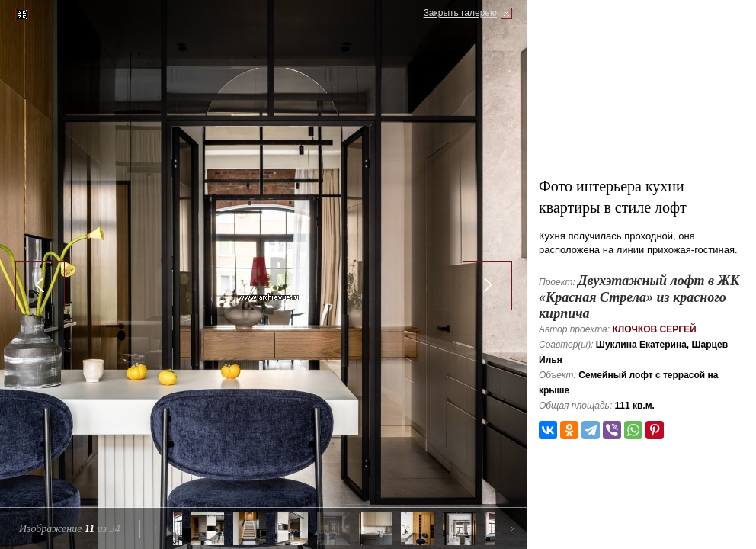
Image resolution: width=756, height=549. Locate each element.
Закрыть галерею (460, 13)
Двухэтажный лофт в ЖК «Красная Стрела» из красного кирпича (639, 297)
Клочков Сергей (654, 329)
